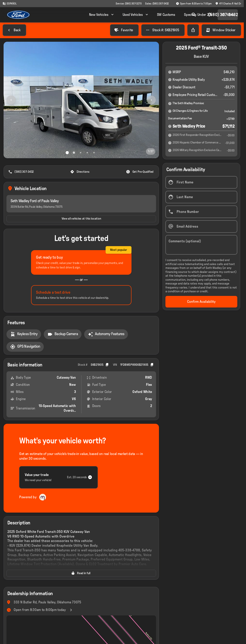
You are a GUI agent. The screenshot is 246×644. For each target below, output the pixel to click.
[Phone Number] (201, 212)
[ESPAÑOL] (10, 4)
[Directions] (80, 172)
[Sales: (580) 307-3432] (157, 4)
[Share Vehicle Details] (193, 30)
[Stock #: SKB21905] (163, 30)
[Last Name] (201, 197)
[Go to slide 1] (67, 153)
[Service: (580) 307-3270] (129, 4)
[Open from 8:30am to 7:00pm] (194, 4)
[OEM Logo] (18, 15)
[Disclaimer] (170, 72)
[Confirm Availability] (201, 301)
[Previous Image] (11, 100)
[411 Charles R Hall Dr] (228, 4)
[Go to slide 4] (87, 153)
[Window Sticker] (221, 30)
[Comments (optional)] (201, 245)
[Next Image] (151, 100)
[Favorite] (124, 30)
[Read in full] (81, 573)
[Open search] (193, 15)
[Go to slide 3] (81, 153)
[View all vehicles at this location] (81, 219)
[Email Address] (201, 226)
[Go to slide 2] (74, 153)
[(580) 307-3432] (21, 172)
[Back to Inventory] (14, 30)
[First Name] (201, 182)
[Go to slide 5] (94, 153)
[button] (15, 100)
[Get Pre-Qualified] (140, 172)
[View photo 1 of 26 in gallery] (81, 100)
